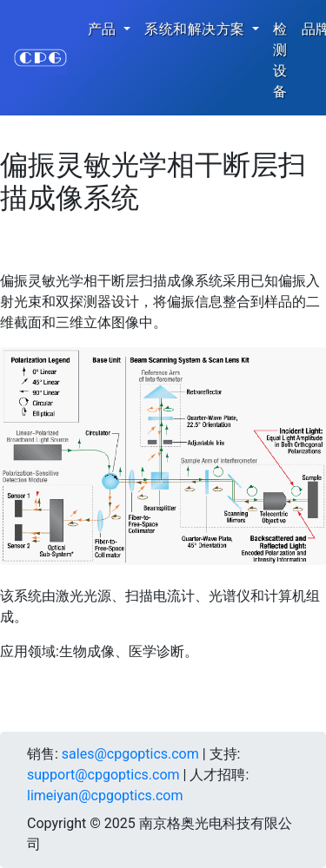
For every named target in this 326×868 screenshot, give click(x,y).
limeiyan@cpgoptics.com (105, 796)
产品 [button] (104, 29)
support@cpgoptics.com (103, 775)
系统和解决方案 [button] (196, 29)
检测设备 (280, 60)
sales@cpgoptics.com (130, 754)
